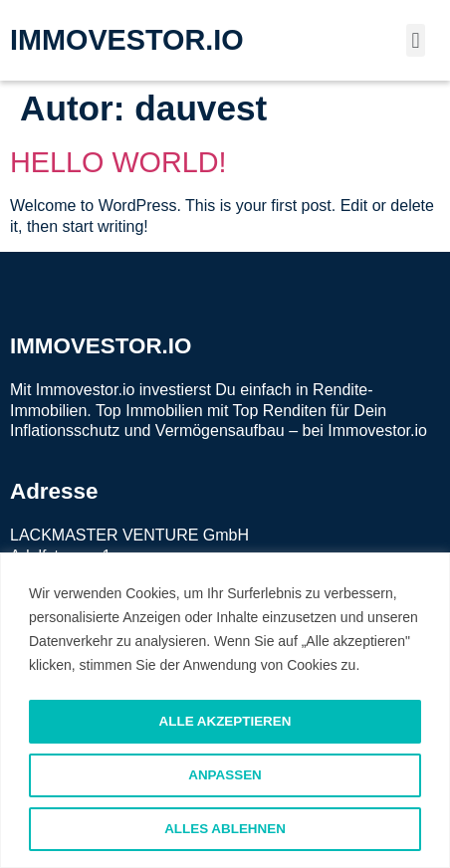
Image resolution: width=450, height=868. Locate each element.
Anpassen (225, 775)
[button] (416, 40)
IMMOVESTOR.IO (127, 40)
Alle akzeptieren (225, 722)
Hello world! (118, 162)
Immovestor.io (377, 431)
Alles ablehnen (225, 829)
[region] (225, 711)
